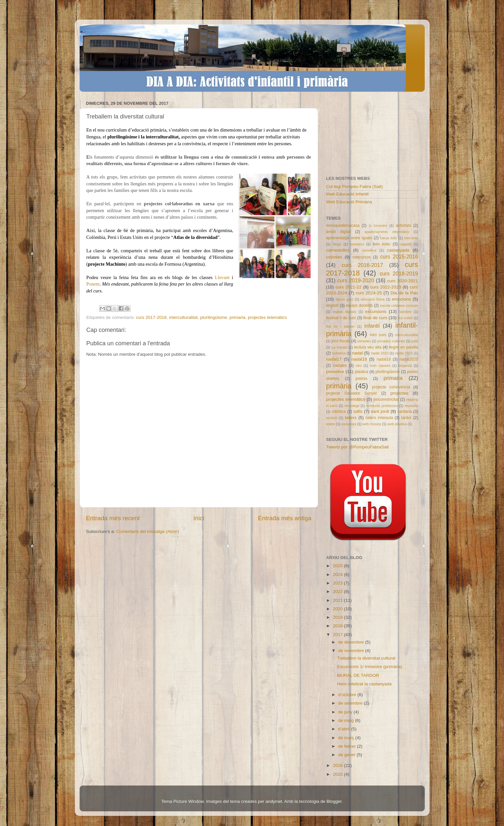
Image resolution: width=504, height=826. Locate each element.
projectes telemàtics (267, 317)
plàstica (361, 372)
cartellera (369, 250)
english (332, 305)
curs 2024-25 (369, 293)
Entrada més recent (113, 518)
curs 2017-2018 (151, 317)
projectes (399, 393)
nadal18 (359, 359)
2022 (338, 592)
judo (415, 341)
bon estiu (382, 244)
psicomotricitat (386, 399)
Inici (199, 518)
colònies (334, 257)
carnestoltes (338, 250)
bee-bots (411, 238)
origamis (405, 366)
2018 (338, 626)
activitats (403, 226)
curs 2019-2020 (356, 280)
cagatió (406, 244)
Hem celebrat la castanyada (364, 684)
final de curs (375, 318)
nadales (340, 366)
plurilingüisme (214, 317)
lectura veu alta (368, 347)
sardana (405, 412)
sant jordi (380, 411)
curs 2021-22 (348, 287)
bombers (357, 244)
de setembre (351, 703)
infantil (372, 326)
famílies (405, 312)
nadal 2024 (404, 353)
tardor (406, 418)
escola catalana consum (399, 305)
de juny (346, 712)
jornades (364, 341)
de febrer (348, 746)
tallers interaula (379, 418)
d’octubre (348, 695)
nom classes (380, 366)
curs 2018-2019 (399, 273)
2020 (338, 609)
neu (359, 366)
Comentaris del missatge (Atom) (148, 531)
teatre (331, 424)
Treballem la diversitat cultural (366, 658)
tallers (351, 418)
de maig (347, 720)
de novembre (352, 651)
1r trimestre (378, 226)
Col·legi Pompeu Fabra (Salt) (355, 187)
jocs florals (341, 341)
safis (358, 411)
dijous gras (344, 299)
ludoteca (339, 353)
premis (361, 379)
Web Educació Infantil (347, 194)
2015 (338, 774)
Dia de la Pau (404, 293)
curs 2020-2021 (403, 281)
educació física (373, 299)
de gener (348, 755)
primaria (238, 317)
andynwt (274, 801)
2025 (338, 566)
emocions (402, 299)
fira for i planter (341, 326)
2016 (338, 765)
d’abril (345, 729)
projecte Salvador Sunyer (352, 393)
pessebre (335, 372)
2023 (338, 583)
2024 (338, 575)
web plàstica (397, 424)
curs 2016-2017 (362, 265)
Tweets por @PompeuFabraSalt (358, 447)
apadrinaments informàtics (387, 232)
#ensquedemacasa (343, 226)
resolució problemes (382, 406)
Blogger (334, 801)
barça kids (389, 238)
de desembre (352, 642)
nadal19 (384, 359)
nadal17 (334, 359)
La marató (339, 347)
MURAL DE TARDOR (358, 675)
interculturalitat (183, 317)
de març (347, 738)
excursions (376, 312)
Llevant (223, 277)
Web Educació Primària (349, 202)
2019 (338, 617)
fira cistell (405, 318)
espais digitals (344, 312)
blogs (337, 244)
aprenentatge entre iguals (349, 238)
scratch (332, 418)
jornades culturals (391, 341)
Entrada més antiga (285, 518)
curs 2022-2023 (386, 287)
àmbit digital (338, 232)
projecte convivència (391, 387)
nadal (357, 353)
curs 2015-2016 (399, 257)
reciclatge (352, 406)
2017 (338, 635)
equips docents (359, 305)
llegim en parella (404, 347)
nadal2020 (409, 359)
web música (372, 424)
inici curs (378, 335)
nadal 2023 (380, 353)
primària (339, 386)
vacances (349, 424)
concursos (362, 257)
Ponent (93, 284)
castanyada (398, 250)
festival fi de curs (341, 318)
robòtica (339, 412)
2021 (338, 600)
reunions (411, 406)
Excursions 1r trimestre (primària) (370, 667)
